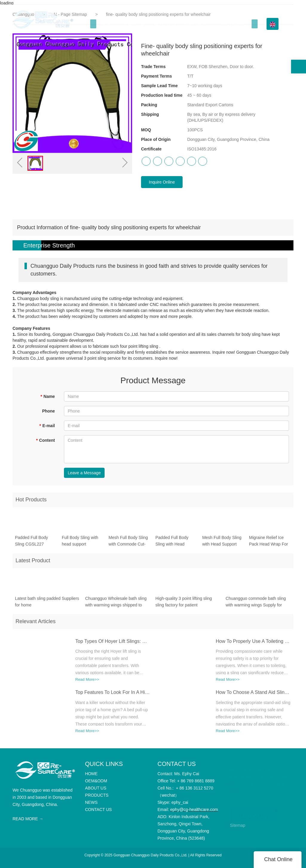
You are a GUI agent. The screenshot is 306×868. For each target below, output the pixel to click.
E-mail (47, 426)
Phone (49, 411)
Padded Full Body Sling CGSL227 (32, 543)
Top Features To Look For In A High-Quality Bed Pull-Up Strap (113, 695)
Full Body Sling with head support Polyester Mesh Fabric (83, 544)
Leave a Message (84, 473)
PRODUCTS (196, 24)
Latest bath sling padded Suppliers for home (47, 604)
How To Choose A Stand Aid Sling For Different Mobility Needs (253, 695)
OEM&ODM (133, 24)
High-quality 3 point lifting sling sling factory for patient (184, 604)
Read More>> (87, 682)
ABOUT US (165, 24)
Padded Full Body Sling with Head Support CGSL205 (172, 544)
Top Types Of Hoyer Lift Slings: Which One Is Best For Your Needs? (113, 643)
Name (48, 396)
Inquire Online (162, 182)
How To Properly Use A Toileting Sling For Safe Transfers (253, 643)
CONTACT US (254, 813)
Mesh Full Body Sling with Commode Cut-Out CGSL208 (128, 544)
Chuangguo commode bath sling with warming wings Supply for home (256, 605)
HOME (107, 24)
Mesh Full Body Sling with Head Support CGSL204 (222, 544)
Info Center (232, 24)
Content (45, 440)
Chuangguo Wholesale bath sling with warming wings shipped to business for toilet (116, 605)
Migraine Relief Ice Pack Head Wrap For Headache (268, 544)
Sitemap (238, 825)
